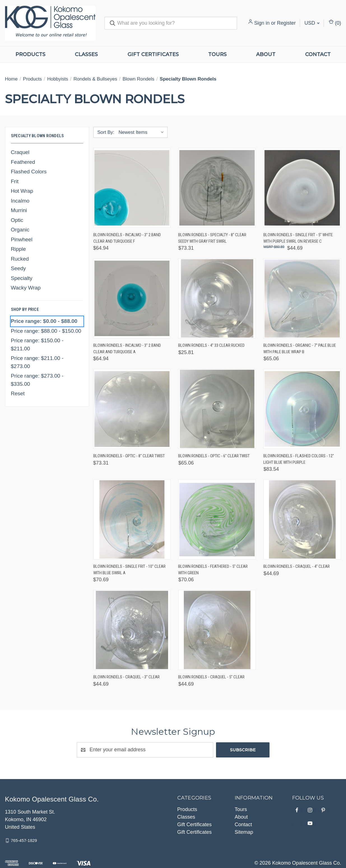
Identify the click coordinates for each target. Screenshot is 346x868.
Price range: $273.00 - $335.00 (37, 380)
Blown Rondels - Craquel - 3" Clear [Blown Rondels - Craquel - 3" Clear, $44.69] (126, 677)
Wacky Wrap (26, 288)
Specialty (22, 278)
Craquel (20, 152)
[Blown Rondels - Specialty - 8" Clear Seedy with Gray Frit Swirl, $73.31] (217, 188)
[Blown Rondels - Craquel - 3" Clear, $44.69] (132, 630)
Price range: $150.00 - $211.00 (37, 345)
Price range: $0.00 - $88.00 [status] (44, 321)
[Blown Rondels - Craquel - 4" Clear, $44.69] (302, 519)
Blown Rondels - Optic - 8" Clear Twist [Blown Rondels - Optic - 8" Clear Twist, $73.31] (129, 456)
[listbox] (142, 132)
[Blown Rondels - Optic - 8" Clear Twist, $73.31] (132, 409)
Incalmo (20, 201)
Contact (318, 54)
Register (286, 23)
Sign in (262, 23)
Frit (15, 181)
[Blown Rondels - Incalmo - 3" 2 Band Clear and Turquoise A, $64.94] (132, 298)
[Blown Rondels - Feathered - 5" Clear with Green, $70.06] (217, 519)
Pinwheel (22, 239)
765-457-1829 (24, 840)
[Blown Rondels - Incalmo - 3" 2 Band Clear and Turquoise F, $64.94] (132, 188)
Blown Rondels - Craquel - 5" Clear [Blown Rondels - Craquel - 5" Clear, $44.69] (211, 677)
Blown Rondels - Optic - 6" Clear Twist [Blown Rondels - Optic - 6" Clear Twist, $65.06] (214, 456)
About (266, 54)
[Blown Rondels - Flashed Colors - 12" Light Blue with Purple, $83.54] (302, 409)
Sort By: (106, 132)
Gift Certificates (153, 54)
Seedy (18, 268)
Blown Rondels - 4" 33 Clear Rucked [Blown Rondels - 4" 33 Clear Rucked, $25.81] (211, 345)
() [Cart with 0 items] (335, 23)
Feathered (23, 162)
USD (312, 23)
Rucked (20, 259)
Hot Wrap (22, 191)
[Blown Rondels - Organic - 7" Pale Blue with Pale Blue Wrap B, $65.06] (302, 298)
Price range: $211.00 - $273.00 (37, 362)
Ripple (18, 249)
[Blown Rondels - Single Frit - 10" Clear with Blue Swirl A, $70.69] (132, 519)
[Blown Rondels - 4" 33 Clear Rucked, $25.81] (217, 298)
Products (30, 54)
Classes (86, 54)
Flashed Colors (29, 172)
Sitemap (244, 832)
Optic (17, 220)
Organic (20, 230)
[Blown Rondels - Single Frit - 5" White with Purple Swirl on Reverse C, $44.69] (302, 188)
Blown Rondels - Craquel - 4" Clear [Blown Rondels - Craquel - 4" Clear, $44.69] (297, 566)
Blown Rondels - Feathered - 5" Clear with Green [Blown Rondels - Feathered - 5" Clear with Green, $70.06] (213, 570)
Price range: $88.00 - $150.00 (46, 331)
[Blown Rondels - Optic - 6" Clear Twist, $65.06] (217, 409)
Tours (217, 54)
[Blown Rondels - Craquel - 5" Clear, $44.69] (217, 630)
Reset (18, 393)
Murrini (19, 210)
